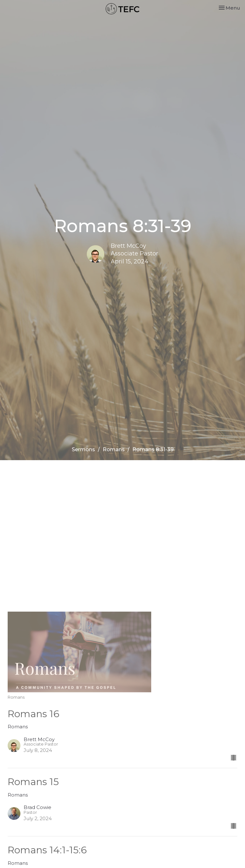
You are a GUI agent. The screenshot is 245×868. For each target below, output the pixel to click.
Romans (114, 449)
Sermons (83, 449)
